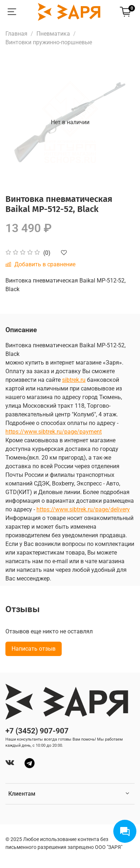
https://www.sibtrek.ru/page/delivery (83, 509)
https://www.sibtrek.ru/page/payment (54, 432)
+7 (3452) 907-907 (37, 731)
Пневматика (53, 34)
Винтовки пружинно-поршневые (49, 42)
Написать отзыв (34, 649)
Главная (16, 34)
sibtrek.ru (74, 380)
